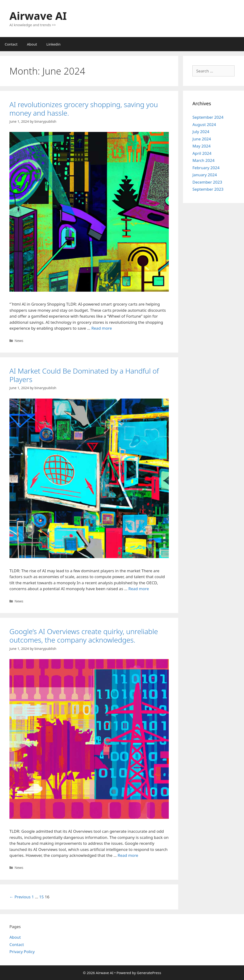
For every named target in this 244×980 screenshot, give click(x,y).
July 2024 (201, 132)
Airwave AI (38, 16)
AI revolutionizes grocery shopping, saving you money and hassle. (84, 109)
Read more (101, 328)
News (19, 341)
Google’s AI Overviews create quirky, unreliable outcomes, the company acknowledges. (84, 636)
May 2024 (201, 146)
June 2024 (202, 139)
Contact (11, 44)
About (32, 44)
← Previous (20, 897)
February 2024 (206, 168)
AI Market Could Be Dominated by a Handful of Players (84, 375)
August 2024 (204, 124)
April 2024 (202, 153)
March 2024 (203, 160)
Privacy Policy (22, 952)
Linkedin (54, 44)
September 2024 (208, 117)
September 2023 (208, 189)
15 (41, 897)
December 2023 (207, 182)
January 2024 (205, 175)
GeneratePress (149, 973)
